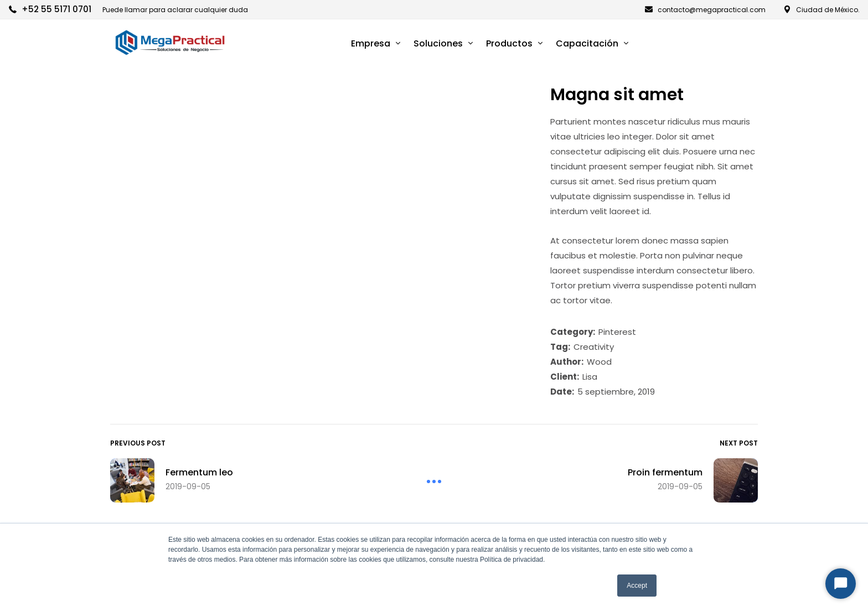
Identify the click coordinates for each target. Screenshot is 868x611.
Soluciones (438, 43)
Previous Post (138, 443)
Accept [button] (637, 586)
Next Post (739, 443)
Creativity (594, 347)
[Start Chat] (841, 584)
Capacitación (587, 43)
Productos (509, 43)
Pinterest (617, 332)
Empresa (371, 43)
